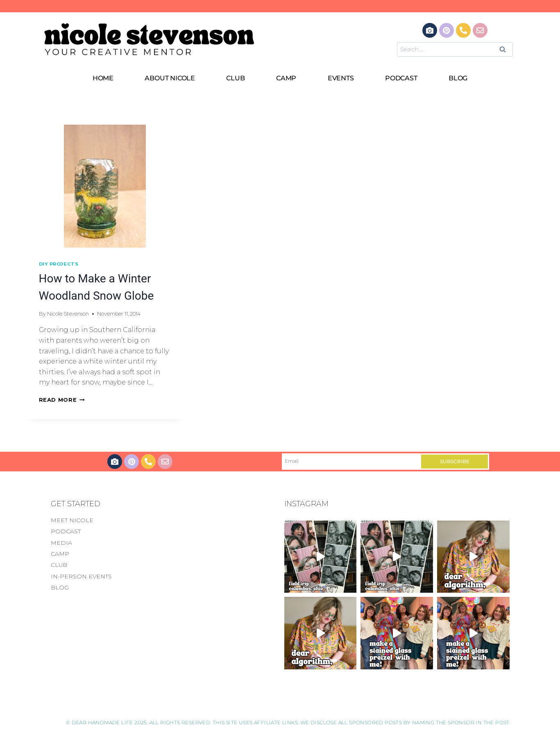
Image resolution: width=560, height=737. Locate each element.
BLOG (458, 78)
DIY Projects (59, 264)
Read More (62, 400)
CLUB (235, 78)
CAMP (286, 78)
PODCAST (401, 78)
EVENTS (341, 78)
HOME (103, 78)
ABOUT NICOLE (170, 78)
